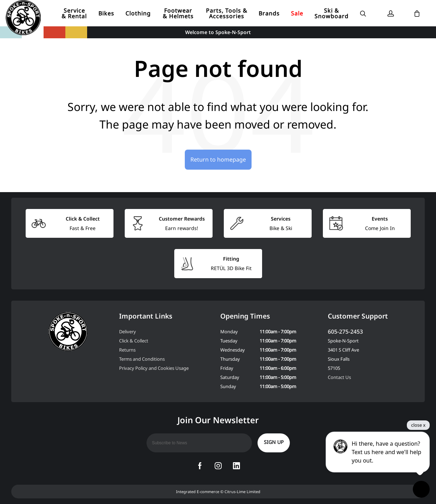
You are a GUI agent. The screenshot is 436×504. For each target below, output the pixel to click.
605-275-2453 (345, 332)
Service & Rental (74, 13)
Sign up (274, 442)
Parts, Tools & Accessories (227, 13)
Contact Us (339, 377)
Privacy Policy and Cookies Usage (154, 368)
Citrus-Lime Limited (242, 492)
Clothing (138, 13)
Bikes (106, 13)
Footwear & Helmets (178, 13)
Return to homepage (218, 159)
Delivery (128, 332)
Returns (127, 350)
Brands (269, 13)
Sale (297, 13)
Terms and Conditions (142, 359)
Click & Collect (134, 341)
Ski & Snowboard (331, 13)
